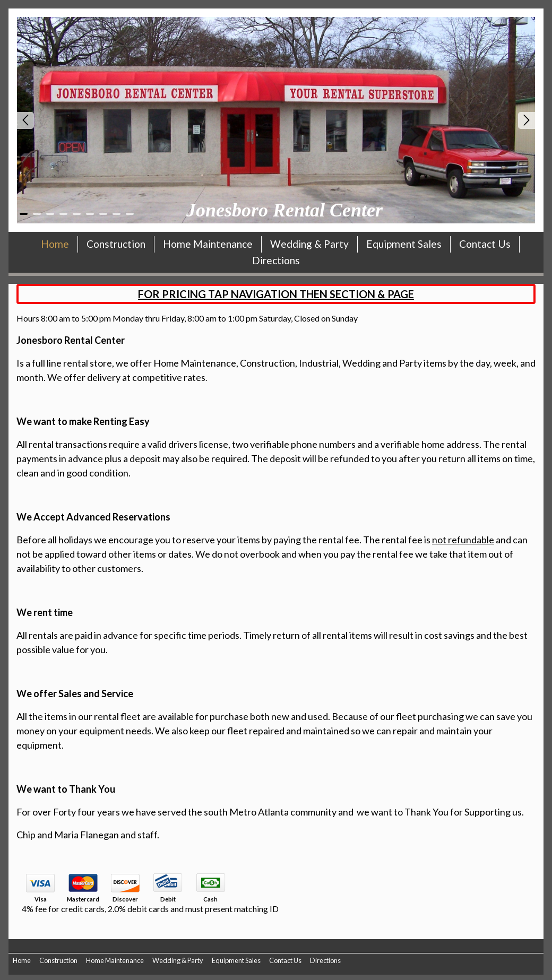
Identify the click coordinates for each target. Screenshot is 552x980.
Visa (41, 899)
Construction (116, 244)
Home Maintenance (208, 244)
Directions (276, 260)
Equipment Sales (404, 244)
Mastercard (83, 899)
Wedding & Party (309, 244)
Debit (168, 899)
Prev (25, 120)
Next (527, 120)
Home (55, 244)
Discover (125, 899)
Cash (210, 899)
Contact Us (485, 244)
